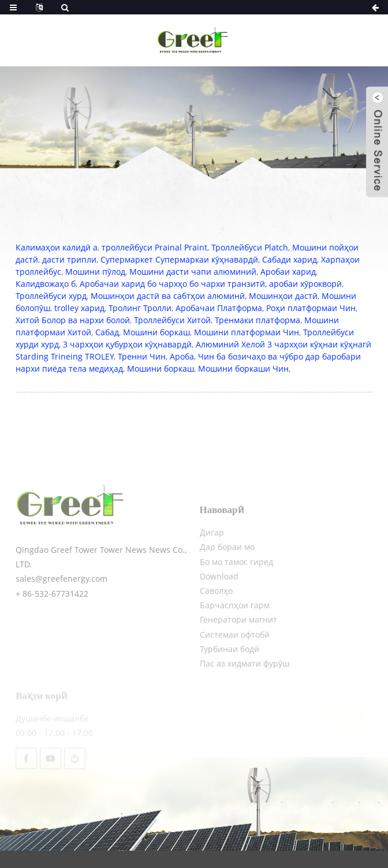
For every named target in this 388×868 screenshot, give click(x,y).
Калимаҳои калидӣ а (57, 247)
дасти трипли (69, 259)
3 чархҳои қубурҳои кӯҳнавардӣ (127, 344)
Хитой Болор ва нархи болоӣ (73, 320)
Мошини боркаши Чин (243, 368)
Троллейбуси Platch (250, 247)
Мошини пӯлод (95, 272)
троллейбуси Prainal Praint (154, 247)
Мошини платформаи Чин (247, 332)
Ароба (182, 356)
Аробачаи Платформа (219, 308)
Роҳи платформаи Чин (311, 308)
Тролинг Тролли (140, 308)
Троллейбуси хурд (51, 296)
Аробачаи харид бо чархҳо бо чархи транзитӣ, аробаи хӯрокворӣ (211, 284)
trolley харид (79, 308)
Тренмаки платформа (258, 320)
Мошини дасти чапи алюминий (193, 272)
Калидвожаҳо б (46, 284)
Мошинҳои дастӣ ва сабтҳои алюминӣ (168, 296)
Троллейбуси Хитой (172, 320)
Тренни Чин (142, 356)
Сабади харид (290, 259)
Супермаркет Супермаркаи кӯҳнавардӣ (179, 259)
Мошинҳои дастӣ (283, 296)
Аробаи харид (288, 272)
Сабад (107, 332)
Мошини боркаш (156, 332)
